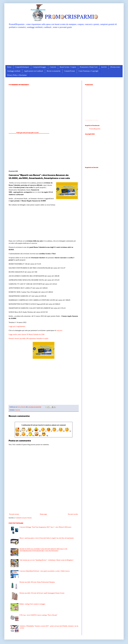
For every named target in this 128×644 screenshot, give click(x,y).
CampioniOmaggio (40, 67)
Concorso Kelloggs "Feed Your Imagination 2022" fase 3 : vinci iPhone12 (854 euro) (45, 527)
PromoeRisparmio (95, 129)
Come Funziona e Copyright (88, 71)
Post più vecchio (73, 514)
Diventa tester (115, 67)
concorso (59, 330)
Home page (43, 514)
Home (9, 67)
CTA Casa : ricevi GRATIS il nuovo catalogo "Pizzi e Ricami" (38, 615)
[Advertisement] (64, 47)
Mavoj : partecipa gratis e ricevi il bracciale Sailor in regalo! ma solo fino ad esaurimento (47, 538)
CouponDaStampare (22, 67)
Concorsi (53, 67)
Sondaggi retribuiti (14, 71)
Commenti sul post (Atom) (23, 518)
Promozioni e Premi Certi (89, 67)
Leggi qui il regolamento (17, 326)
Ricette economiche (54, 71)
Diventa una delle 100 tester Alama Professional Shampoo (37, 582)
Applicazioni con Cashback (33, 71)
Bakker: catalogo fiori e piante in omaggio (32, 604)
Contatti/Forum (70, 71)
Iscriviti (104, 67)
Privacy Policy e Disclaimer (17, 75)
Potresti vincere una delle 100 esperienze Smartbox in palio (29, 338)
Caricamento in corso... (92, 120)
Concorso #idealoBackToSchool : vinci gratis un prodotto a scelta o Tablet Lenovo (45, 571)
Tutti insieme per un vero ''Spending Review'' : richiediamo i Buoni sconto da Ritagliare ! (47, 560)
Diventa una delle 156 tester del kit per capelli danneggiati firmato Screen (42, 593)
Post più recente (14, 514)
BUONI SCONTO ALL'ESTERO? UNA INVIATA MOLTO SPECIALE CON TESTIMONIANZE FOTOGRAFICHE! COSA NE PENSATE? (43, 550)
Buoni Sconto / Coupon (68, 67)
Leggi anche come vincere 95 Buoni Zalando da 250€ (27, 334)
